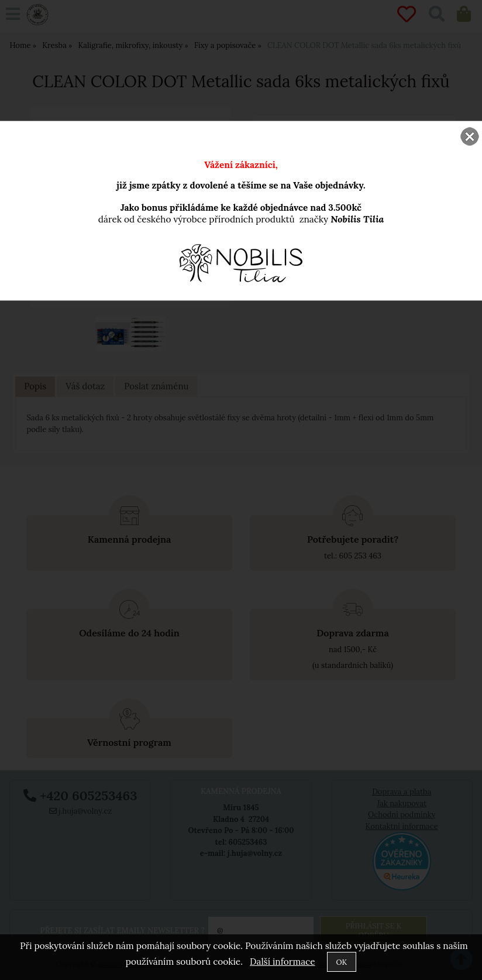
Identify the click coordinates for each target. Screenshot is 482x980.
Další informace (282, 962)
